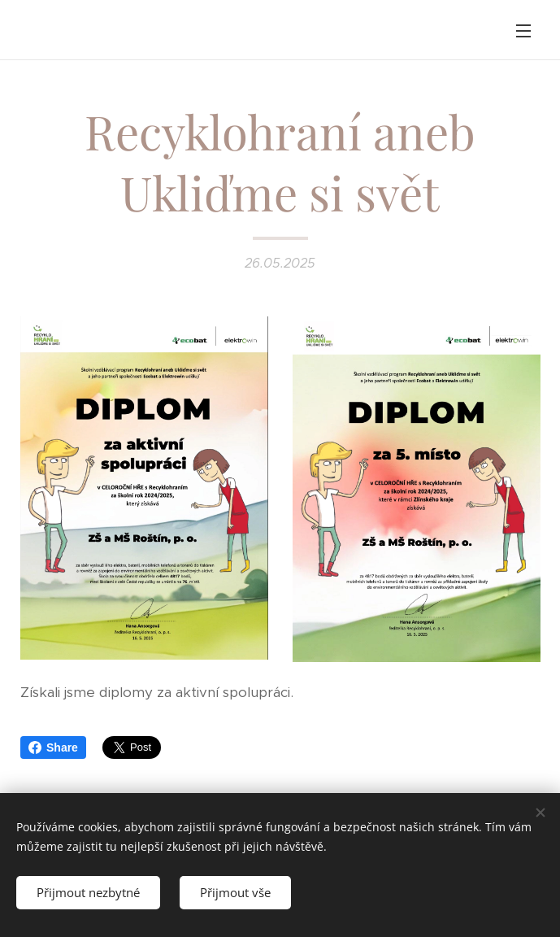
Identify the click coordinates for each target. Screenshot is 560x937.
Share (53, 747)
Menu (523, 31)
